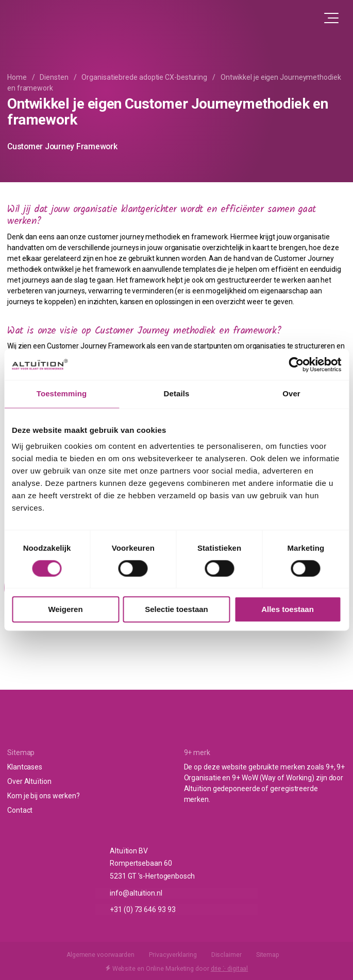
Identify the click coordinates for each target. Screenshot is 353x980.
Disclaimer (226, 955)
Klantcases (25, 767)
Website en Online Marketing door (177, 968)
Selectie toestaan (176, 610)
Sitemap (268, 955)
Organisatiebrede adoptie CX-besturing (144, 77)
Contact (20, 810)
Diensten (54, 77)
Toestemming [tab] (62, 393)
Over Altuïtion (29, 781)
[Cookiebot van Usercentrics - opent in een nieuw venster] (296, 364)
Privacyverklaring (173, 955)
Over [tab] (291, 393)
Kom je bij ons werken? (44, 796)
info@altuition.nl (136, 893)
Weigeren (65, 610)
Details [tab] (177, 393)
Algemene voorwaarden (100, 955)
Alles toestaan (288, 610)
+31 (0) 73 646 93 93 (142, 909)
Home (17, 77)
